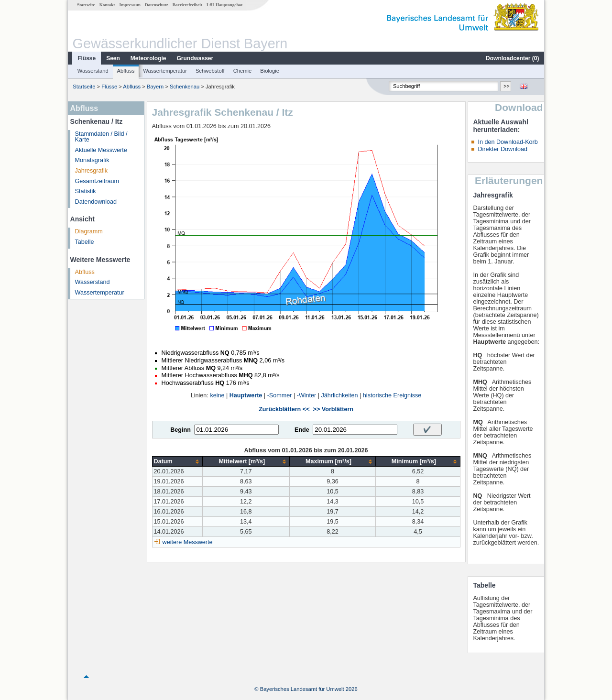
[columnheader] (177, 462)
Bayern (155, 87)
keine (217, 395)
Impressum (130, 5)
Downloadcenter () (512, 58)
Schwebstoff (210, 71)
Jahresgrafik (92, 171)
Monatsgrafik (92, 160)
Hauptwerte (246, 395)
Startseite (86, 5)
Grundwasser (195, 58)
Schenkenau (185, 87)
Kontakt (107, 5)
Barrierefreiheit (187, 5)
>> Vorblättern (333, 409)
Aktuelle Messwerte (101, 150)
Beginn (180, 430)
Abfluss (126, 71)
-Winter (307, 395)
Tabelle (85, 242)
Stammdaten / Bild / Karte (101, 137)
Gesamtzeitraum (97, 181)
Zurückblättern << (284, 409)
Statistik (86, 191)
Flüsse (87, 58)
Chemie (243, 71)
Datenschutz (157, 5)
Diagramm (89, 231)
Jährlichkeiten (340, 395)
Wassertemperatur (165, 71)
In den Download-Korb (508, 142)
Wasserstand (93, 71)
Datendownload (96, 202)
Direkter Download (503, 149)
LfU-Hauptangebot (224, 5)
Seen (113, 58)
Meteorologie (148, 58)
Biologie (270, 71)
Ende (302, 430)
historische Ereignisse (392, 395)
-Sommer (280, 395)
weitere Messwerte (188, 542)
